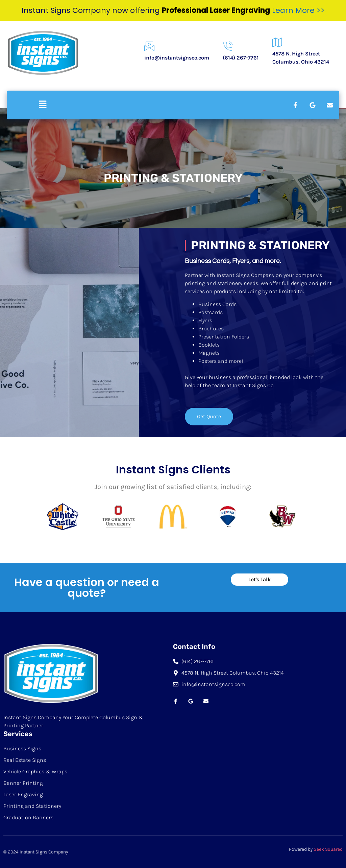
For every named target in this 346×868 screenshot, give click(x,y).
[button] (43, 105)
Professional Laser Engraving (216, 10)
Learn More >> (298, 10)
